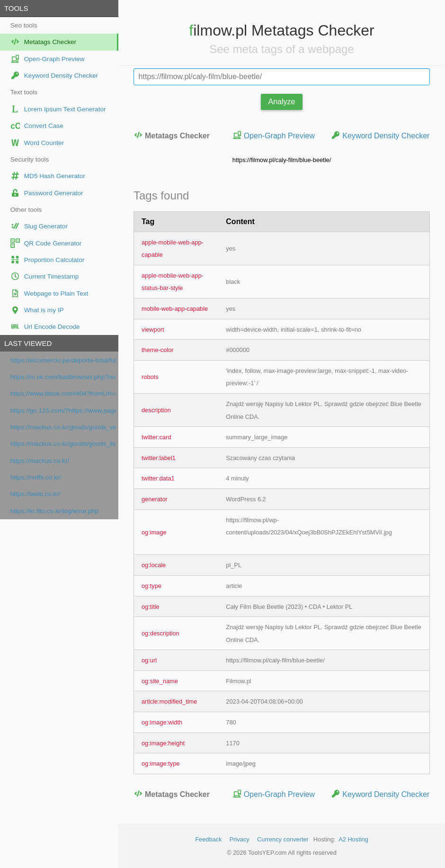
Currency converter (283, 839)
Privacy (240, 839)
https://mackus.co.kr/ (40, 461)
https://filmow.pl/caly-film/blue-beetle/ (282, 160)
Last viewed (28, 343)
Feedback (208, 839)
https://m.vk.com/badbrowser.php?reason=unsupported (63, 377)
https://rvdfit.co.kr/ (36, 477)
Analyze (282, 102)
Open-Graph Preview (274, 135)
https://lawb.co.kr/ (36, 494)
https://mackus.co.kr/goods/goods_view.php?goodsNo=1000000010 (63, 427)
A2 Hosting (353, 839)
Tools (16, 8)
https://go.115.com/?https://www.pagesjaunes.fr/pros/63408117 (63, 411)
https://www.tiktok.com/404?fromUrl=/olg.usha (63, 393)
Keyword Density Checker (380, 135)
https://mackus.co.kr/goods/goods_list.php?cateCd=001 (63, 444)
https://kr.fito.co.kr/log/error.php (55, 511)
